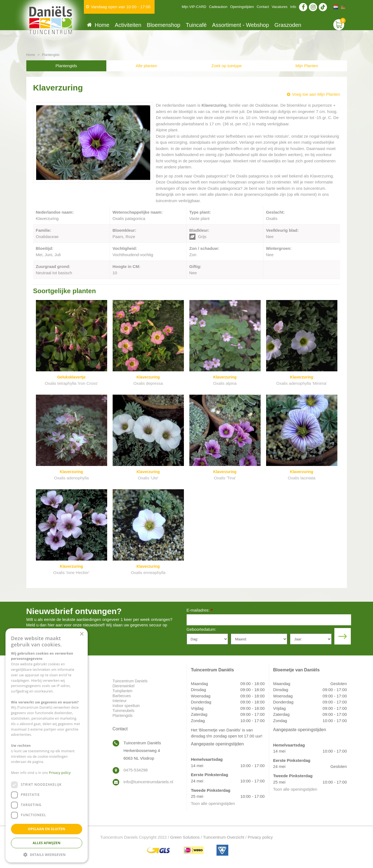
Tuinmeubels (124, 711)
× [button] (82, 634)
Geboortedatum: (201, 629)
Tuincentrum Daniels (130, 681)
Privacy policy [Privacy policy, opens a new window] (60, 773)
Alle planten (146, 66)
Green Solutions (185, 837)
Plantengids (66, 66)
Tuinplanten (123, 691)
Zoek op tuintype (227, 66)
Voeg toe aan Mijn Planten (316, 94)
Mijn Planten (307, 66)
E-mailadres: (200, 611)
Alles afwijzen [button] (47, 843)
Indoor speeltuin (126, 706)
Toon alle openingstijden (213, 803)
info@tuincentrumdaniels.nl (148, 782)
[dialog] (47, 745)
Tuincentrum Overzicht (224, 837)
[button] (47, 854)
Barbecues (122, 696)
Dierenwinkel (124, 686)
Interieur (120, 701)
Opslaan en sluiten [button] (47, 829)
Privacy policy (260, 837)
